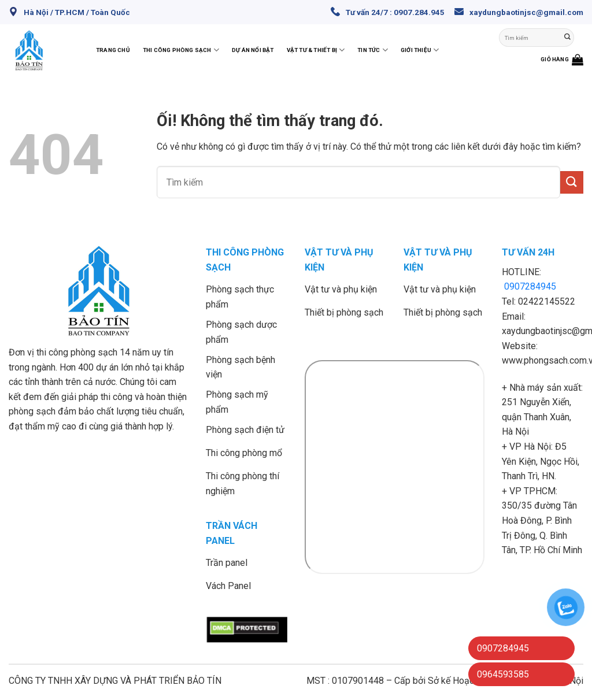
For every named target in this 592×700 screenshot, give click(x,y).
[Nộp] (568, 38)
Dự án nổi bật (253, 50)
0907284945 (530, 286)
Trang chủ (113, 50)
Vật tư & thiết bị (316, 50)
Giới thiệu (420, 50)
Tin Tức (373, 50)
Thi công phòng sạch (181, 50)
